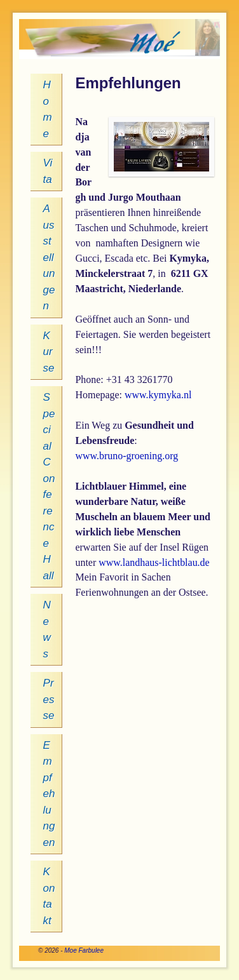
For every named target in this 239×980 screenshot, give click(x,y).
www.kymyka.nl (158, 395)
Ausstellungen (49, 257)
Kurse (49, 352)
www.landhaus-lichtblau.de (154, 562)
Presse (49, 699)
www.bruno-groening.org (126, 456)
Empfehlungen (49, 794)
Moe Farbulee (84, 950)
